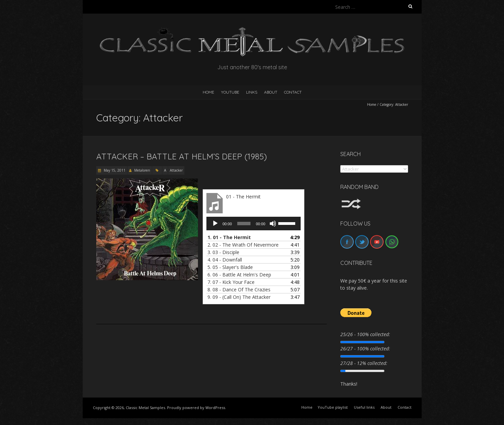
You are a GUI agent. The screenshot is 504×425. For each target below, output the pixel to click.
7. (231, 282)
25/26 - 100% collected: (365, 334)
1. (229, 237)
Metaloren (142, 170)
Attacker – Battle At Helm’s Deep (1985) (182, 156)
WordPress (215, 408)
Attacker (176, 170)
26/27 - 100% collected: (365, 349)
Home (372, 104)
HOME (208, 92)
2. (243, 245)
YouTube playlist (333, 407)
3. (223, 252)
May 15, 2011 (114, 170)
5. (230, 267)
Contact (293, 92)
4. (225, 260)
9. (239, 297)
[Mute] (273, 224)
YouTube (230, 92)
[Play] (215, 224)
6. (239, 275)
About (271, 92)
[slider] (244, 224)
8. (239, 289)
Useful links (364, 407)
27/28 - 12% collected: (364, 363)
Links (252, 92)
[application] (254, 224)
